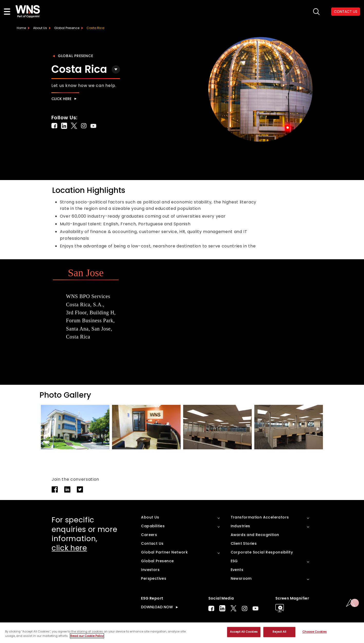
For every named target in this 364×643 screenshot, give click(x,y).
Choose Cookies (315, 632)
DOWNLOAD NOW (157, 607)
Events (237, 570)
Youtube (255, 608)
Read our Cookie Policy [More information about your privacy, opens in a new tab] (87, 636)
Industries (240, 526)
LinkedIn (222, 608)
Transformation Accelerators (260, 517)
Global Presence (76, 56)
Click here (61, 99)
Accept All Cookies (244, 632)
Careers (149, 535)
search (316, 12)
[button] (318, 429)
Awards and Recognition (255, 535)
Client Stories (244, 543)
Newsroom (241, 578)
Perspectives (154, 578)
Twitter (234, 608)
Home (21, 28)
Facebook (211, 608)
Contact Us (152, 543)
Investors (150, 570)
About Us (40, 28)
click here (69, 548)
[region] (182, 633)
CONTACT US (346, 12)
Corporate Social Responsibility (262, 552)
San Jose (86, 273)
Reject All (279, 632)
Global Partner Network (164, 552)
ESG (234, 561)
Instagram (245, 608)
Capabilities (153, 526)
